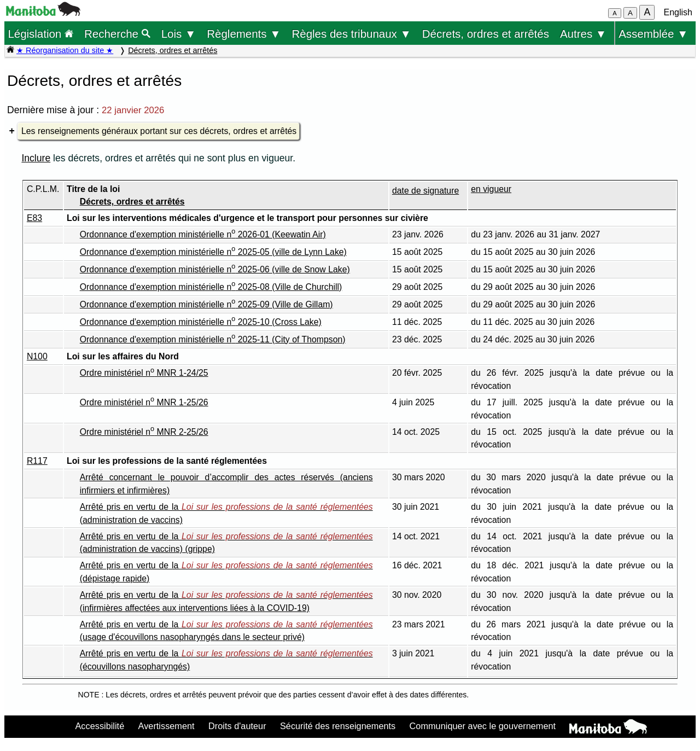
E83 (34, 218)
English (678, 12)
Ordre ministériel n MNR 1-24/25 (144, 373)
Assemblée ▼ (653, 34)
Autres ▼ (583, 34)
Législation (40, 34)
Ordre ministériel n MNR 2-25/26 (144, 432)
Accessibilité (100, 726)
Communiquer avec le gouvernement (483, 726)
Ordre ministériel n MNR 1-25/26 (144, 402)
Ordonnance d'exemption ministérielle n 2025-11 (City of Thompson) (213, 339)
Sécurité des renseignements (338, 726)
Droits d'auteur (237, 726)
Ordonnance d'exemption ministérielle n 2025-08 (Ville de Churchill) (211, 287)
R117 (37, 461)
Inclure (36, 158)
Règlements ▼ (244, 34)
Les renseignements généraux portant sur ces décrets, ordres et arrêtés (159, 131)
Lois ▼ (179, 34)
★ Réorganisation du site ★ (65, 50)
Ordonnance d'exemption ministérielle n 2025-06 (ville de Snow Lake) (215, 269)
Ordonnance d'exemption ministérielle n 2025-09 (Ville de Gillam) (206, 304)
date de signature (425, 191)
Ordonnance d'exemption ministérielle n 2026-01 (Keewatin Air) (203, 234)
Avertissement (167, 726)
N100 (37, 356)
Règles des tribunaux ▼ (352, 34)
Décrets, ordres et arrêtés (486, 34)
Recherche (117, 34)
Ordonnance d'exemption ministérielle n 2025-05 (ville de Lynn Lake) (213, 252)
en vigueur (491, 189)
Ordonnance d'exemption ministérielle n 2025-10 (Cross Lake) (201, 322)
